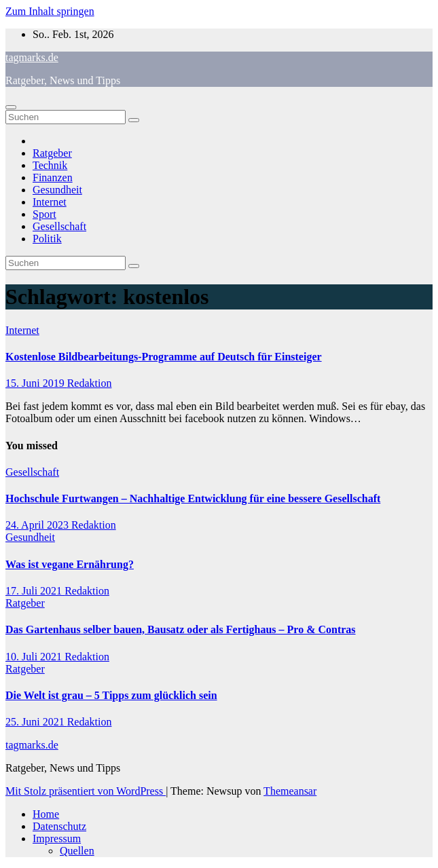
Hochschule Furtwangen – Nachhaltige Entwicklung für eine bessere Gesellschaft (193, 498)
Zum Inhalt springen (50, 11)
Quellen (77, 851)
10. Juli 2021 (35, 657)
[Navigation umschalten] (11, 107)
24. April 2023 (38, 525)
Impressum (57, 838)
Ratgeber (52, 153)
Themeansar (290, 791)
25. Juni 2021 (36, 722)
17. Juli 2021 (35, 591)
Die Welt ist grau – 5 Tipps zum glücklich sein (111, 695)
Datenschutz (59, 826)
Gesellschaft (59, 226)
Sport (44, 214)
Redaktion (90, 383)
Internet (50, 202)
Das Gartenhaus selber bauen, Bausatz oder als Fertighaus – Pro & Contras (181, 629)
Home (46, 814)
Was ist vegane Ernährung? (70, 564)
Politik (47, 239)
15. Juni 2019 (36, 383)
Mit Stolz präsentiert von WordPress (86, 791)
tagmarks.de (32, 57)
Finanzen (53, 177)
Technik (50, 165)
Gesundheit (57, 190)
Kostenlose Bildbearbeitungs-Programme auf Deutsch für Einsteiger (164, 357)
